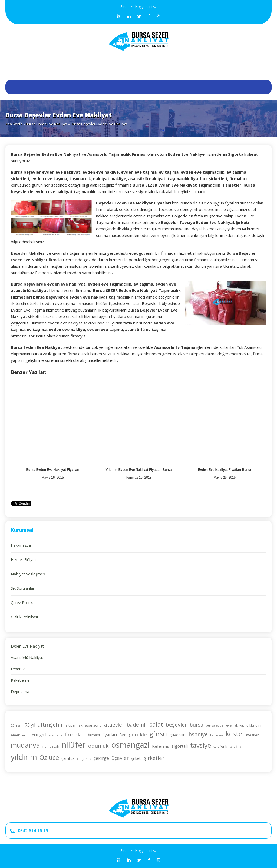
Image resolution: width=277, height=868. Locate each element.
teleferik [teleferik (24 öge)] (220, 746)
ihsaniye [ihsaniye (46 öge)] (197, 734)
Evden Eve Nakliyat (27, 646)
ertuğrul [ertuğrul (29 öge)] (39, 735)
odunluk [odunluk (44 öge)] (98, 746)
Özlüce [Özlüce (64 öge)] (49, 757)
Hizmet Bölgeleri (25, 560)
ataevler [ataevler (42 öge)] (114, 725)
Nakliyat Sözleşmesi (28, 574)
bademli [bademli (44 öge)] (137, 725)
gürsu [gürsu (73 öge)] (158, 734)
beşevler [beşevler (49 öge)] (176, 724)
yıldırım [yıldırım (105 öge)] (24, 757)
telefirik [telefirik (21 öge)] (235, 746)
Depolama (20, 692)
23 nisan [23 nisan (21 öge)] (17, 725)
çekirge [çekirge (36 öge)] (101, 758)
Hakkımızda (21, 545)
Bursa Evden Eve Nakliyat (47, 124)
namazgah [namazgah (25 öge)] (51, 746)
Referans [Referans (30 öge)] (161, 746)
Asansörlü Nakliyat (27, 657)
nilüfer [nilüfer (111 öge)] (74, 745)
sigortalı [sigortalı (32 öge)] (180, 746)
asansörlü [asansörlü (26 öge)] (93, 725)
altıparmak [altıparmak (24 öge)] (74, 725)
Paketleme (20, 680)
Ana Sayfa (14, 124)
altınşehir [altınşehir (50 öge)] (50, 724)
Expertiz (18, 669)
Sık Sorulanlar (23, 588)
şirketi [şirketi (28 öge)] (136, 758)
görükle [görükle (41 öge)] (138, 734)
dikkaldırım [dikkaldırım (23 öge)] (255, 725)
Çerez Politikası (24, 603)
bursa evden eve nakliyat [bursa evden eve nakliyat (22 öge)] (225, 725)
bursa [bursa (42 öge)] (197, 725)
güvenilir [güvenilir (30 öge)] (177, 735)
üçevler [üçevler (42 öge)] (120, 758)
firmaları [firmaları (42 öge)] (75, 734)
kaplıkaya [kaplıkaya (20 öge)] (217, 735)
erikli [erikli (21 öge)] (26, 735)
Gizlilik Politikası (24, 617)
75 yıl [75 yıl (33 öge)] (30, 725)
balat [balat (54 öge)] (156, 724)
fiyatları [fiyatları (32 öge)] (110, 735)
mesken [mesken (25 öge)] (253, 735)
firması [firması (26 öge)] (94, 735)
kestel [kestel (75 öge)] (235, 734)
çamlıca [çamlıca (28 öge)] (68, 758)
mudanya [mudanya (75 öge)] (25, 745)
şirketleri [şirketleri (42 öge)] (155, 758)
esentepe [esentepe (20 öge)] (55, 735)
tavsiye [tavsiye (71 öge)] (201, 745)
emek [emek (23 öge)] (15, 735)
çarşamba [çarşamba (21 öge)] (84, 759)
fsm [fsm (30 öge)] (123, 735)
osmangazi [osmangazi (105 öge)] (130, 745)
